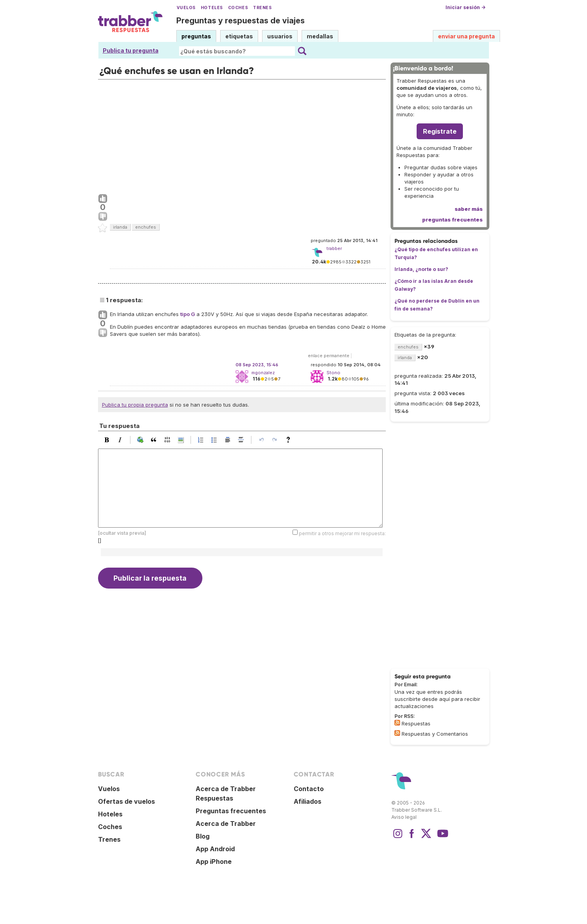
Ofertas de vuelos (126, 801)
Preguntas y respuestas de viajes (241, 21)
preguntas (196, 36)
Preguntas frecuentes (231, 811)
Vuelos (186, 8)
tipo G (188, 314)
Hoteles (212, 8)
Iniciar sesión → (465, 7)
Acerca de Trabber (226, 824)
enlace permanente (329, 356)
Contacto (309, 789)
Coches (238, 8)
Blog (203, 836)
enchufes (146, 227)
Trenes (262, 8)
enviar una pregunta (466, 36)
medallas (320, 36)
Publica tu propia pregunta (135, 405)
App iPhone (214, 862)
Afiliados (308, 801)
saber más (469, 209)
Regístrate (440, 131)
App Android (215, 849)
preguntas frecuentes (452, 220)
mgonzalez (263, 373)
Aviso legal (404, 817)
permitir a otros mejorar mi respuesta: (342, 533)
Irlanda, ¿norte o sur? (421, 269)
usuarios (280, 36)
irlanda (120, 227)
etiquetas (239, 36)
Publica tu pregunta (131, 50)
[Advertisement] (242, 135)
